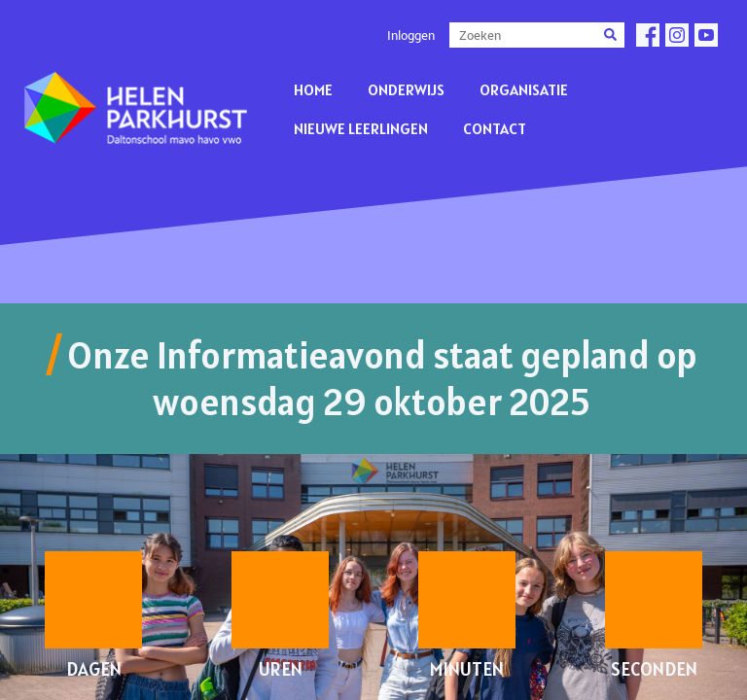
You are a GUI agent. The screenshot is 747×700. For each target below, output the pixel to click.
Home (313, 89)
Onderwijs (406, 89)
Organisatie (524, 89)
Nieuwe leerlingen (361, 128)
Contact (495, 128)
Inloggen (411, 35)
